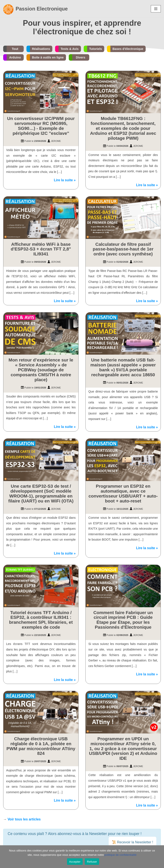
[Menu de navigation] (156, 9)
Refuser (92, 862)
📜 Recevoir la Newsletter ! (133, 843)
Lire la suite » (65, 180)
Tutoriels (96, 49)
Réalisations (41, 49)
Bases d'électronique (128, 49)
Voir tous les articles (24, 820)
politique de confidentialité (121, 855)
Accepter (75, 862)
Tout (15, 49)
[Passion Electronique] (35, 9)
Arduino (15, 57)
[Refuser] (159, 857)
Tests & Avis (70, 49)
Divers (81, 57)
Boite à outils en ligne (48, 57)
